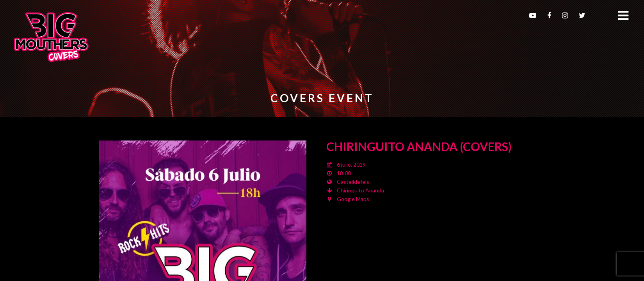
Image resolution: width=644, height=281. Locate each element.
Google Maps (353, 199)
